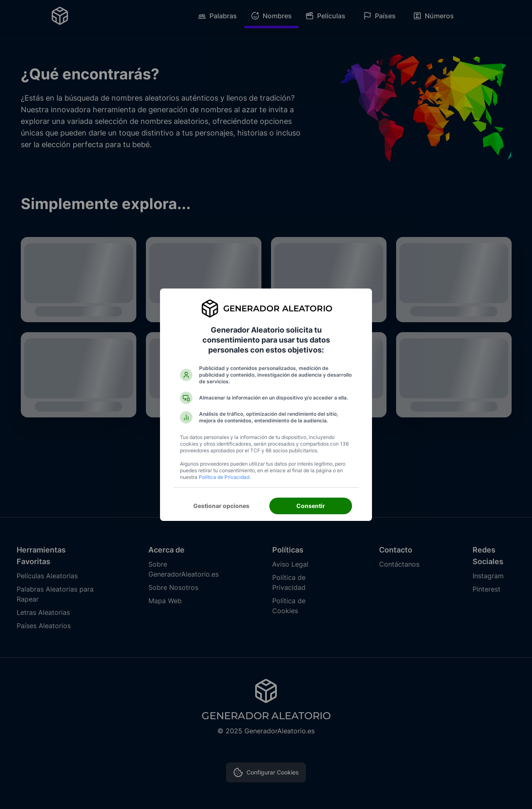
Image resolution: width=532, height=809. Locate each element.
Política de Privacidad (224, 477)
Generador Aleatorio (278, 308)
